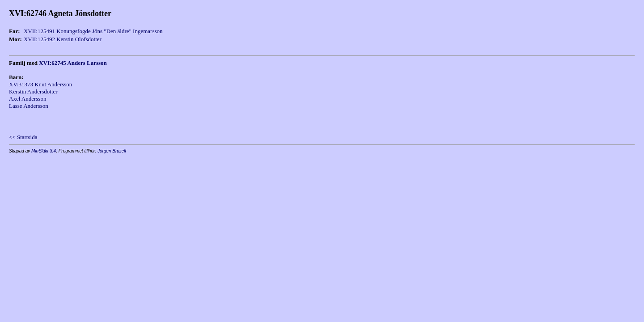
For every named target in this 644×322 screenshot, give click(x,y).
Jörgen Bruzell (112, 151)
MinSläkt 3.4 (44, 151)
